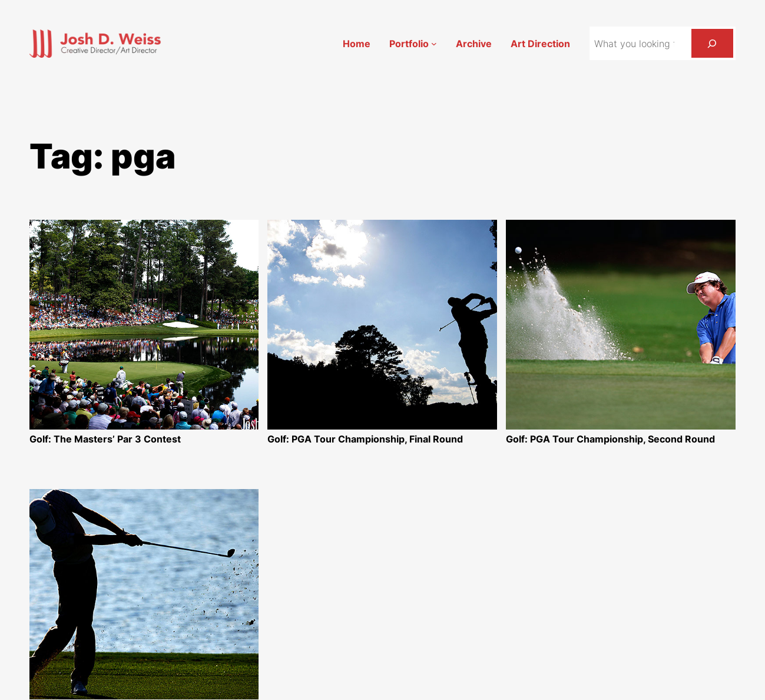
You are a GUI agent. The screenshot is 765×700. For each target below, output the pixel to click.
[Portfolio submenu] (434, 44)
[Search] (712, 43)
